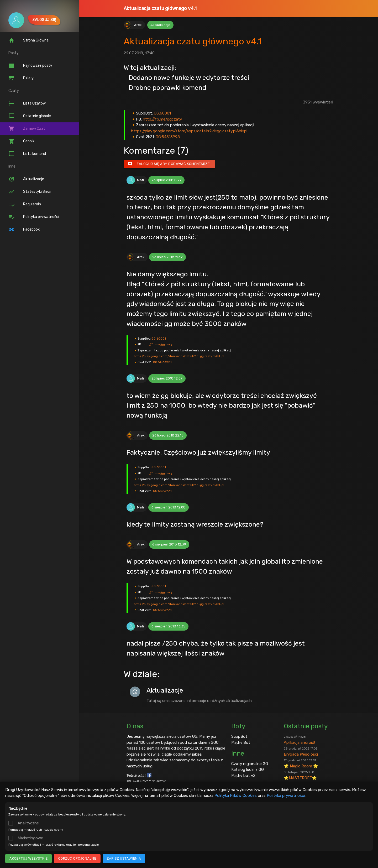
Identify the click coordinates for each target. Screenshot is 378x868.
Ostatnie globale (30, 116)
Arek (138, 25)
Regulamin (25, 204)
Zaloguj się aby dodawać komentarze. (169, 164)
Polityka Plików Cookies (236, 796)
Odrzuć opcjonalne (77, 858)
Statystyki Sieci (30, 192)
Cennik (21, 141)
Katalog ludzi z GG (248, 770)
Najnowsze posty (30, 66)
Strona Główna (28, 40)
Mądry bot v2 (243, 776)
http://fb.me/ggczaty (162, 119)
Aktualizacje (26, 179)
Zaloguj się (44, 20)
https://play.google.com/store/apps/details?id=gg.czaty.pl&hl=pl (189, 131)
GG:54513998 (168, 137)
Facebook (24, 230)
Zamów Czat (27, 129)
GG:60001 (162, 113)
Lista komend (27, 154)
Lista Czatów (27, 103)
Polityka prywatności (286, 796)
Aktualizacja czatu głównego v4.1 (160, 8)
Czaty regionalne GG (250, 764)
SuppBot (239, 736)
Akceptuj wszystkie (28, 858)
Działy (21, 78)
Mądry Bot (241, 742)
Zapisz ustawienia (124, 858)
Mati (140, 180)
